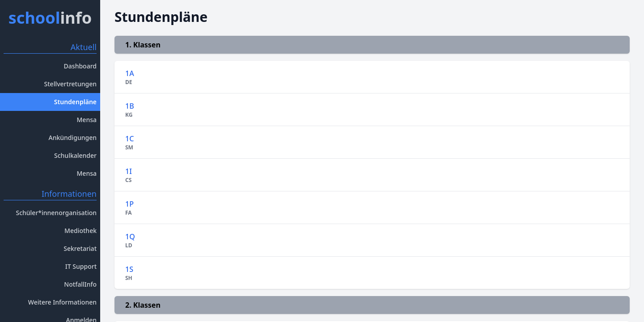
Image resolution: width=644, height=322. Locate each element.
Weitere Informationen (62, 302)
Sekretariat (80, 248)
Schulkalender (75, 155)
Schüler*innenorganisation (56, 213)
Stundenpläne (75, 102)
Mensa (87, 120)
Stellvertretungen (70, 84)
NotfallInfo (80, 284)
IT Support (81, 266)
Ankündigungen (72, 138)
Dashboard (80, 66)
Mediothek (80, 231)
